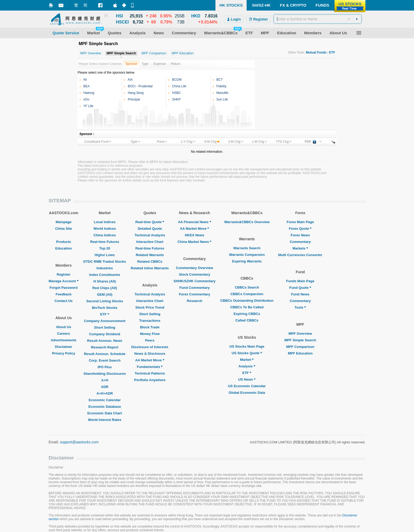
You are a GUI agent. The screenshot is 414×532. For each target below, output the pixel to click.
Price (162, 142)
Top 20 (105, 248)
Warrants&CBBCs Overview (247, 222)
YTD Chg (284, 142)
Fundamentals (150, 367)
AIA (130, 80)
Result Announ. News (105, 341)
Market (247, 360)
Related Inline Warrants (150, 268)
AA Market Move (150, 360)
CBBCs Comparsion (247, 294)
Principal (134, 99)
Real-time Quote (150, 222)
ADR (105, 387)
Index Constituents (105, 275)
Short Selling (105, 327)
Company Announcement (105, 321)
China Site (64, 229)
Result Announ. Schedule (105, 354)
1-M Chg (260, 142)
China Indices (105, 235)
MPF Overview (300, 334)
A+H (105, 380)
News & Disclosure (150, 354)
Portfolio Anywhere (150, 380)
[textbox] (318, 19)
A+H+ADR (105, 393)
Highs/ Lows (105, 255)
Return (176, 64)
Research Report (105, 347)
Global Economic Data (247, 393)
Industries (105, 268)
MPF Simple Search (300, 340)
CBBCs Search (247, 287)
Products (64, 242)
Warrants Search (247, 248)
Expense (160, 64)
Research (195, 301)
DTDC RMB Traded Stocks (105, 262)
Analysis (247, 366)
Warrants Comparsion (247, 255)
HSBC (177, 93)
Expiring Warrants (247, 261)
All (85, 80)
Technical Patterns (150, 373)
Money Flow (150, 334)
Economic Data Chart (105, 413)
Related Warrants (150, 255)
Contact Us (63, 301)
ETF (105, 314)
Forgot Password (64, 288)
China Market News (194, 242)
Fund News (300, 294)
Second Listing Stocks (105, 301)
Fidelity (221, 86)
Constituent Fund (98, 142)
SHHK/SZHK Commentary (194, 281)
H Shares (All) (105, 281)
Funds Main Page (300, 281)
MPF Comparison (300, 347)
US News (247, 379)
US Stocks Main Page (247, 346)
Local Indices (105, 222)
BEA (87, 86)
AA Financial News (195, 222)
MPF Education (300, 353)
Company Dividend (105, 334)
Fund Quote (300, 288)
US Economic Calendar (247, 386)
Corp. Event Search (105, 360)
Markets (300, 248)
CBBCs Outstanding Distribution (247, 301)
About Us (64, 327)
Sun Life (222, 99)
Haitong (89, 93)
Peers (150, 340)
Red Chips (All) (105, 288)
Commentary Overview (194, 268)
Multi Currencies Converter (300, 255)
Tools (300, 307)
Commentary (300, 242)
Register (64, 274)
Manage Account (64, 281)
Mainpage (64, 222)
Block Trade (150, 327)
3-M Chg (236, 142)
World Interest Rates (105, 420)
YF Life (88, 106)
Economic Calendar (105, 400)
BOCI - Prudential (140, 86)
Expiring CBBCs (247, 314)
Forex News (300, 235)
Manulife (222, 93)
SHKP (177, 99)
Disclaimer (64, 347)
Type (145, 64)
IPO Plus (105, 367)
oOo (86, 99)
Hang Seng (136, 93)
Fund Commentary (194, 288)
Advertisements (64, 340)
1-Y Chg (188, 142)
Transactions (150, 321)
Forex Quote (300, 229)
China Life (179, 86)
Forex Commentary (195, 294)
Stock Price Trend (150, 307)
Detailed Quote (150, 229)
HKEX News (195, 235)
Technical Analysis (150, 235)
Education (63, 248)
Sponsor (131, 64)
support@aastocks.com (79, 442)
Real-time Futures (105, 242)
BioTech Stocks (105, 308)
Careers (64, 334)
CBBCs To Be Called (247, 307)
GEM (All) (105, 294)
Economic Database (105, 407)
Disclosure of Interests (150, 347)
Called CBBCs (247, 320)
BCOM (177, 80)
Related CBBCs (150, 262)
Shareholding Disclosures (105, 374)
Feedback (64, 294)
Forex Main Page (300, 222)
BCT (219, 80)
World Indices (105, 229)
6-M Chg (212, 142)
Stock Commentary (195, 274)
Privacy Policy (64, 353)
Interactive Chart (150, 242)
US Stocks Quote (247, 353)
